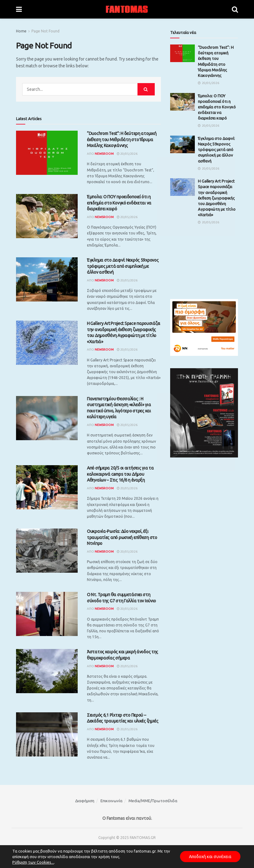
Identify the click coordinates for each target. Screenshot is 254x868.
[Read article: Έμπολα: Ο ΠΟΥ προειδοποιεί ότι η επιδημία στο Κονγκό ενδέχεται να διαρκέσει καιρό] (47, 216)
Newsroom (104, 154)
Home (21, 31)
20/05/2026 (127, 154)
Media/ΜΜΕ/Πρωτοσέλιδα (153, 801)
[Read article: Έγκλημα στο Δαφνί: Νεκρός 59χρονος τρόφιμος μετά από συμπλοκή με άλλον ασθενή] (47, 279)
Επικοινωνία (111, 801)
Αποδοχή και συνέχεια (210, 857)
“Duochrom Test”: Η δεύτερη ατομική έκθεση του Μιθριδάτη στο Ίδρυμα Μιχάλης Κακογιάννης (122, 139)
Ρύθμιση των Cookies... (33, 862)
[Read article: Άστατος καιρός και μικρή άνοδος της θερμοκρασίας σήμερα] (47, 671)
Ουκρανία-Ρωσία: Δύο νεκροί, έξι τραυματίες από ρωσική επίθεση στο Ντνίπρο (122, 537)
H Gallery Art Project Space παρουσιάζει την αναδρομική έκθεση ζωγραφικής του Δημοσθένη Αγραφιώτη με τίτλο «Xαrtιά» (217, 198)
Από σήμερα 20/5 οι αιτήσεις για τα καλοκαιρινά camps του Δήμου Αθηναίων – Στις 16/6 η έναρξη (120, 474)
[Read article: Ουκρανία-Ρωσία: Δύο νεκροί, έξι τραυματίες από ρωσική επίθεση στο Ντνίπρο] (47, 551)
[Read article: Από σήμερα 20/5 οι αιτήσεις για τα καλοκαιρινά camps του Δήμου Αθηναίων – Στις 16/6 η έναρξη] (47, 487)
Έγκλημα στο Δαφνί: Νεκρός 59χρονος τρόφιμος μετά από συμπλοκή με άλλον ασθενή (123, 266)
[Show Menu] (19, 9)
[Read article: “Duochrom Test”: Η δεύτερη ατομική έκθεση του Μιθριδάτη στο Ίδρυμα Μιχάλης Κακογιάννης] (47, 153)
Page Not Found (45, 31)
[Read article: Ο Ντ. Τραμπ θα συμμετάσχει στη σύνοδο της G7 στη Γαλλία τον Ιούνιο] (47, 614)
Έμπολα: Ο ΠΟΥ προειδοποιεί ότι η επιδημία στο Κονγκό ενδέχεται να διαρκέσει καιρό (119, 203)
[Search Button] (235, 9)
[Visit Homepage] (127, 9)
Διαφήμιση (85, 801)
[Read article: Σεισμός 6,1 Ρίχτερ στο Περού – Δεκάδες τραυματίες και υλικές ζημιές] (47, 734)
